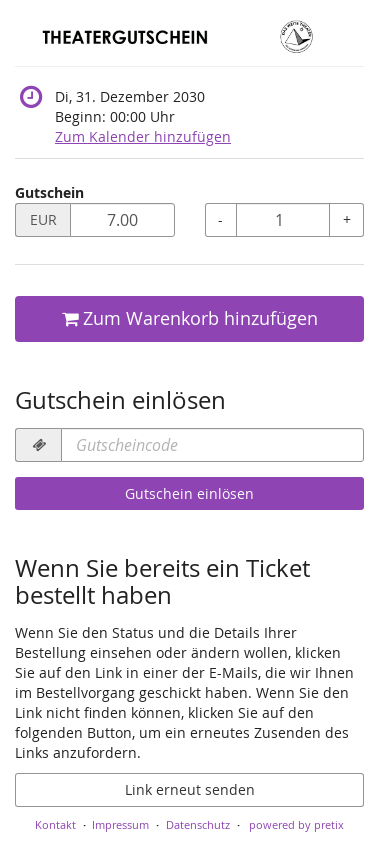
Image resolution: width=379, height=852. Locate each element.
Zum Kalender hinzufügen (143, 136)
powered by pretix (296, 824)
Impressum (120, 824)
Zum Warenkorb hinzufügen (190, 318)
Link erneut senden (190, 789)
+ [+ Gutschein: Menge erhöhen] (347, 219)
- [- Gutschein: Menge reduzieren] (220, 219)
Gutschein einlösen (189, 493)
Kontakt (55, 824)
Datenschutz (198, 824)
